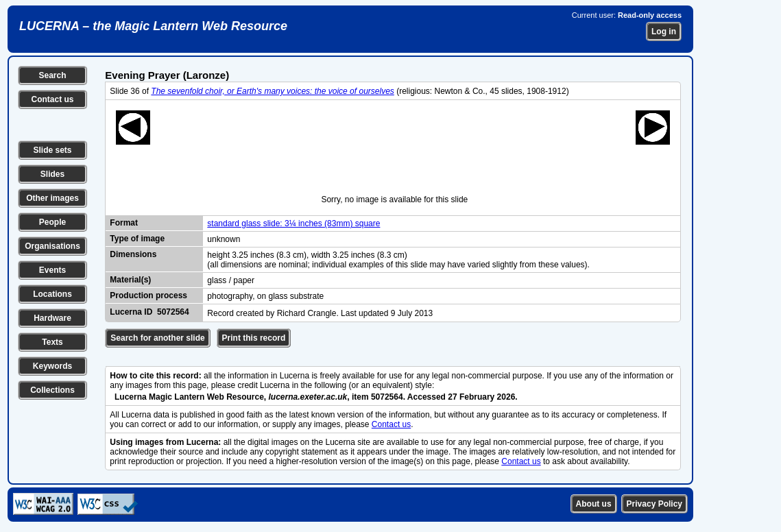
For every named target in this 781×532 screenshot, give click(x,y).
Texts (52, 342)
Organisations (52, 246)
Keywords (52, 366)
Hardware (52, 318)
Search (52, 75)
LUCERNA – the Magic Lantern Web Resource (153, 26)
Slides (52, 174)
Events (52, 270)
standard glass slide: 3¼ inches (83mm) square (293, 223)
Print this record (254, 338)
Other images (52, 198)
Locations (52, 294)
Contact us (52, 99)
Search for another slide (157, 338)
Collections (52, 390)
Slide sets (52, 150)
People (52, 222)
